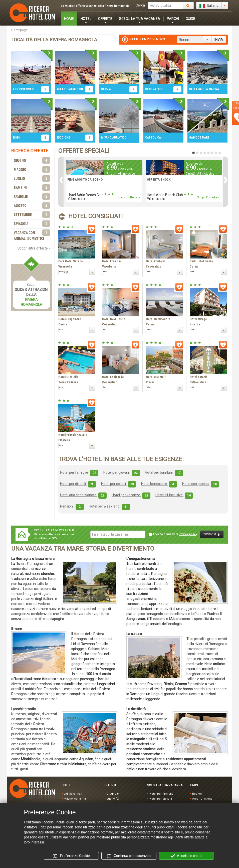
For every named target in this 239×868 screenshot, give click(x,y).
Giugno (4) (114, 794)
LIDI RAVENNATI (24, 89)
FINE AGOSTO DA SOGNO (85, 179)
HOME (69, 19)
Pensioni (72, 506)
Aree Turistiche (202, 799)
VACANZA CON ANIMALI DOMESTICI (32, 235)
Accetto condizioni (173, 534)
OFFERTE (105, 19)
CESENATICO (154, 89)
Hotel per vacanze (131, 495)
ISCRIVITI (212, 534)
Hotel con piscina (201, 484)
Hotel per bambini (164, 472)
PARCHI (173, 19)
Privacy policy (188, 534)
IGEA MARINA (210, 89)
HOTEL (86, 19)
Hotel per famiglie (79, 472)
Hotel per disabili (78, 484)
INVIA (219, 40)
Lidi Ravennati (73, 794)
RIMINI (17, 138)
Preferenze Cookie (71, 856)
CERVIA (106, 89)
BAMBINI (32, 188)
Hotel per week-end (109, 506)
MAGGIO (32, 170)
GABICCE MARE (199, 138)
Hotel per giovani (122, 472)
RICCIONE (64, 138)
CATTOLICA (153, 138)
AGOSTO (32, 206)
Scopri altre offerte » (34, 248)
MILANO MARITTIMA (70, 89)
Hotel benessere (159, 484)
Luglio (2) (113, 799)
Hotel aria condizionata (83, 495)
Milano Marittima (75, 799)
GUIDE (190, 19)
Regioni (197, 794)
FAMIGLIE (32, 197)
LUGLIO (32, 179)
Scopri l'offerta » (129, 197)
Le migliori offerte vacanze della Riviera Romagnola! (95, 6)
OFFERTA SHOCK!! (160, 179)
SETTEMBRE (32, 215)
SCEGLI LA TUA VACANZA (140, 19)
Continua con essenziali (129, 856)
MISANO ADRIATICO (114, 138)
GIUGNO (32, 161)
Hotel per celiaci (119, 484)
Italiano (209, 6)
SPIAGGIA (32, 224)
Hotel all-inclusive (174, 495)
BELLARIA (195, 89)
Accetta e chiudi (186, 856)
